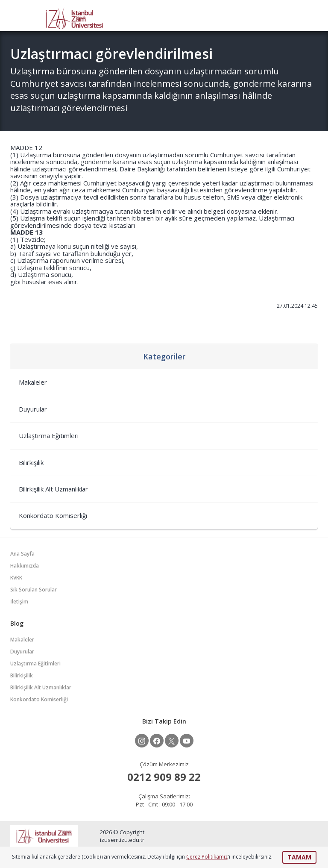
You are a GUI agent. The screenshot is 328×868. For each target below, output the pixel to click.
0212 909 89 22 (164, 777)
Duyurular (33, 409)
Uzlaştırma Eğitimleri (49, 435)
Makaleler (33, 382)
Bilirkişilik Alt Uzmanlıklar (53, 489)
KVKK (16, 578)
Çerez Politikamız (207, 857)
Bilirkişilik (31, 462)
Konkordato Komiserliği (53, 515)
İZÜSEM (74, 18)
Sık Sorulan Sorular (34, 590)
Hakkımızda (25, 566)
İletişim (19, 602)
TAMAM (299, 857)
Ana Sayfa (22, 554)
